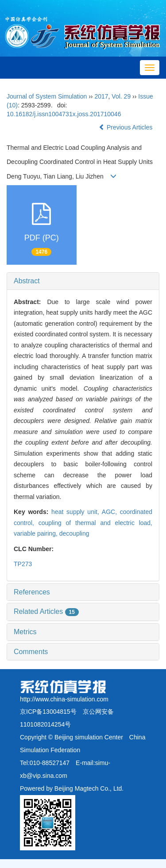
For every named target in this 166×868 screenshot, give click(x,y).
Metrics (25, 632)
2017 (101, 96)
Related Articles (46, 611)
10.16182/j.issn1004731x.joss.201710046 (64, 114)
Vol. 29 (121, 96)
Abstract (27, 281)
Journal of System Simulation (47, 96)
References (32, 592)
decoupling (74, 533)
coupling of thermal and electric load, (95, 523)
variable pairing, (37, 533)
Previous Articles (126, 127)
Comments (31, 652)
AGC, (111, 512)
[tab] (83, 281)
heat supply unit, (77, 512)
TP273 (23, 564)
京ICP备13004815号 (48, 712)
